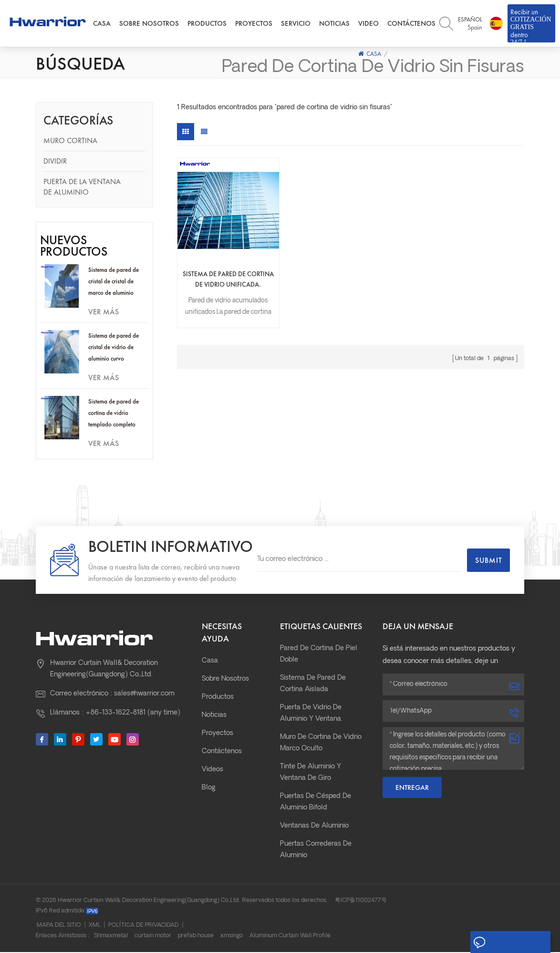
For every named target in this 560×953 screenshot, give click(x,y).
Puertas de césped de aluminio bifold (316, 803)
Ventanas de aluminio (314, 827)
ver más (104, 313)
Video (368, 24)
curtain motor (153, 937)
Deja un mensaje (508, 943)
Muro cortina (70, 141)
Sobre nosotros (149, 24)
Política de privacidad (144, 926)
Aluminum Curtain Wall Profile (290, 937)
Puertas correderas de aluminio (316, 851)
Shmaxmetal (111, 937)
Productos (207, 24)
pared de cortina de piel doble (319, 655)
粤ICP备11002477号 (361, 901)
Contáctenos (411, 24)
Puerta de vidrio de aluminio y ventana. (311, 714)
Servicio (296, 24)
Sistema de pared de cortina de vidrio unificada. (218, 262)
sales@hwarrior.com (144, 695)
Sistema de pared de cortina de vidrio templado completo (114, 414)
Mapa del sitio (59, 926)
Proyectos (254, 24)
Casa (102, 24)
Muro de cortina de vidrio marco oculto (321, 744)
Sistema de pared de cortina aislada (313, 685)
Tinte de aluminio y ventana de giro (311, 773)
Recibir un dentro (531, 25)
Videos (213, 771)
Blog (209, 789)
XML (95, 926)
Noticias (334, 24)
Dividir (55, 162)
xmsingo (232, 937)
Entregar (412, 788)
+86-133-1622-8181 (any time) (133, 714)
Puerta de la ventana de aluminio (82, 188)
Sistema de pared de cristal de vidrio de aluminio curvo (114, 348)
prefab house (196, 937)
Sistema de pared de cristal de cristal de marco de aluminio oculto (114, 283)
